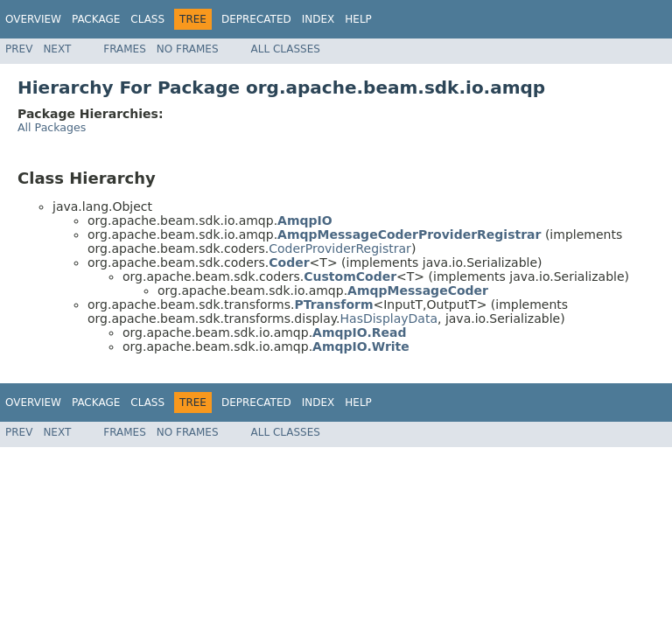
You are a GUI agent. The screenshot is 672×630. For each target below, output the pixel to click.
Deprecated (256, 19)
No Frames (188, 49)
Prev (19, 49)
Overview (33, 19)
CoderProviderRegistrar (340, 248)
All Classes (286, 49)
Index (318, 19)
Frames (125, 49)
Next (57, 49)
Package (96, 19)
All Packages (52, 127)
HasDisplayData (389, 318)
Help (358, 19)
